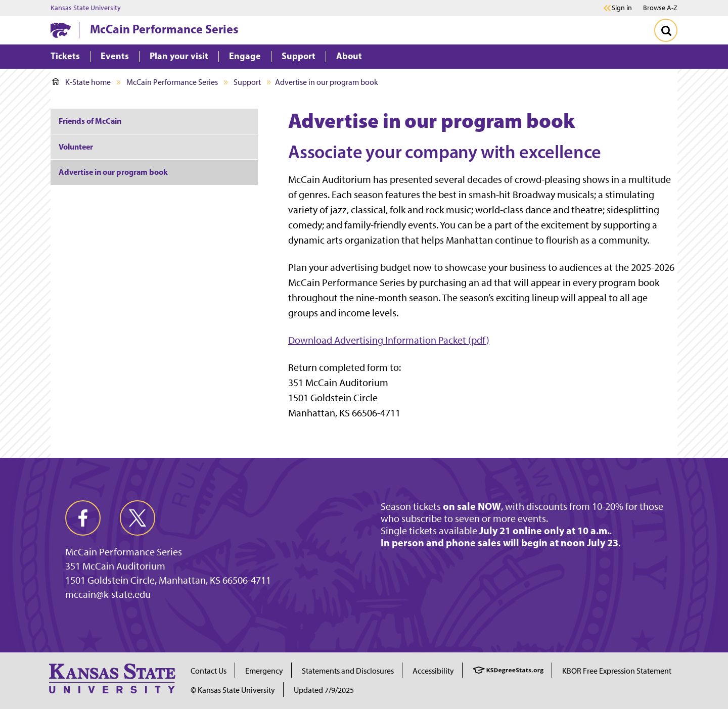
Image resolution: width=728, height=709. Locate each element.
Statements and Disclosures (348, 671)
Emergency (264, 671)
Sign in (622, 8)
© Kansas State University (233, 690)
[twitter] (138, 518)
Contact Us (209, 671)
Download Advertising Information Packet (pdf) (389, 340)
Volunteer (76, 147)
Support (247, 82)
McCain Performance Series (164, 29)
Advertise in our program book (113, 172)
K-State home (81, 82)
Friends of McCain (90, 121)
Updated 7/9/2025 (324, 690)
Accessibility (433, 671)
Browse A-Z (660, 8)
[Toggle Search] (666, 30)
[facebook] (83, 518)
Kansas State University (86, 8)
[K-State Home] (61, 30)
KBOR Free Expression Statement (617, 671)
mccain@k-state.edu (108, 594)
